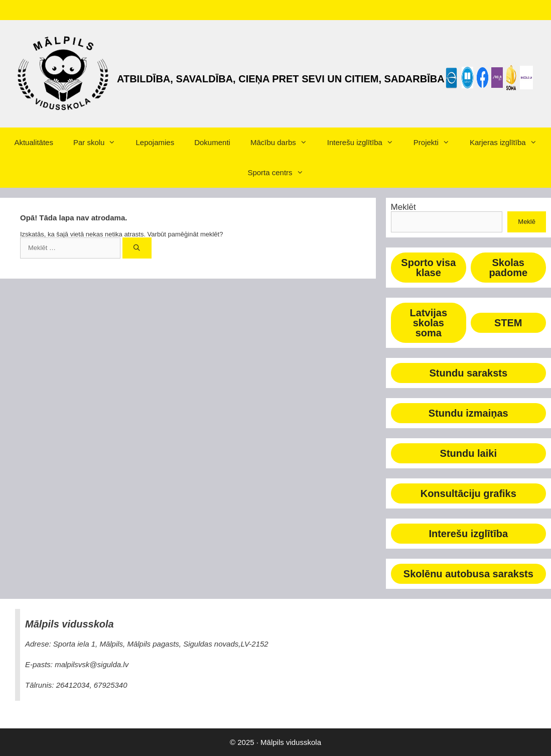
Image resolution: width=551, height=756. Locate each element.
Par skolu (100, 143)
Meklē (527, 222)
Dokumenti (212, 142)
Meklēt (403, 207)
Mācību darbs (284, 143)
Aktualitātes (34, 142)
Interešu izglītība (365, 143)
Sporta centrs (280, 173)
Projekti (437, 143)
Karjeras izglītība (508, 143)
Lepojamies (155, 142)
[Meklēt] (137, 248)
